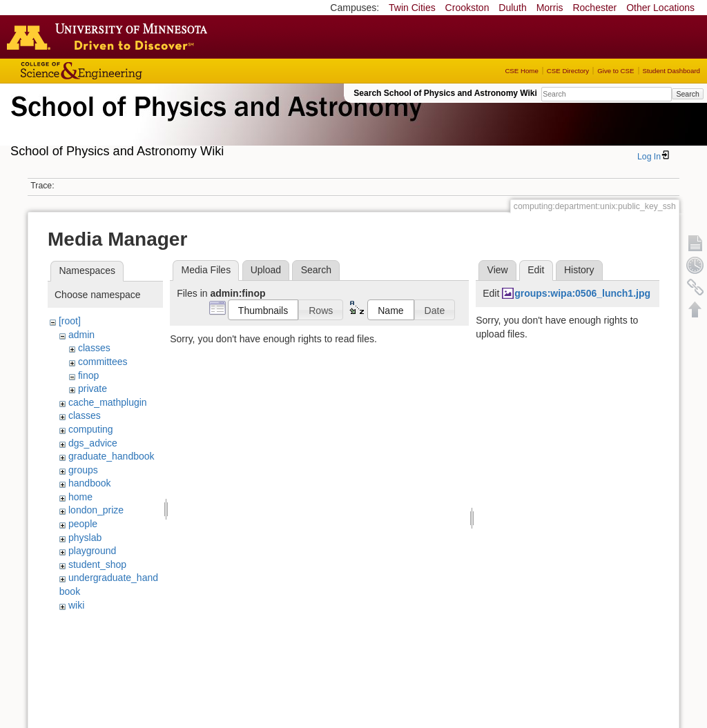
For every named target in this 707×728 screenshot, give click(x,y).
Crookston (467, 8)
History (579, 270)
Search (687, 94)
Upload (266, 270)
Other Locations (660, 8)
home (80, 497)
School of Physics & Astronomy (214, 123)
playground (92, 551)
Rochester (594, 8)
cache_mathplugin (108, 402)
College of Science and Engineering (124, 71)
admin (81, 335)
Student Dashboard (671, 71)
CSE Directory (568, 71)
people (83, 524)
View (498, 270)
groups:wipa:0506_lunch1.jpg (582, 293)
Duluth (512, 8)
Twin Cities (412, 8)
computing (91, 429)
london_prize (96, 510)
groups (83, 470)
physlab (85, 538)
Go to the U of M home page (110, 37)
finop (88, 375)
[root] (70, 321)
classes (94, 348)
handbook (90, 483)
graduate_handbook (112, 456)
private (93, 388)
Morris (550, 8)
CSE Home (521, 71)
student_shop (97, 564)
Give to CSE (616, 71)
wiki (76, 605)
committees (103, 362)
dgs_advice (93, 443)
